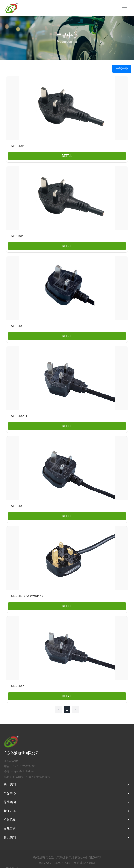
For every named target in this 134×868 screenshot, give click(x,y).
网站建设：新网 (84, 863)
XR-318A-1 (19, 416)
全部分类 (122, 69)
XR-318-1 (18, 506)
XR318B (17, 236)
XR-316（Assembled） (28, 596)
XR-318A (18, 686)
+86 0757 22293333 (23, 766)
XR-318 (16, 326)
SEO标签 (95, 857)
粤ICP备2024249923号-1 (56, 863)
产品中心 (67, 35)
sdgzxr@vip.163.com (24, 772)
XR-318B (17, 146)
